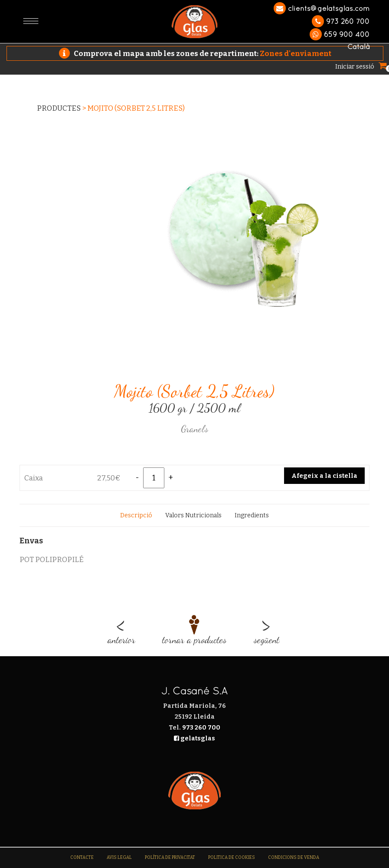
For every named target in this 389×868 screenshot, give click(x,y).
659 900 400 (340, 34)
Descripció (136, 515)
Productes (59, 108)
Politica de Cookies (232, 858)
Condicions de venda (294, 858)
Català (358, 46)
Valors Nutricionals (193, 515)
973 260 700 (341, 21)
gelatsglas (194, 738)
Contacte (82, 858)
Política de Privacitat (170, 858)
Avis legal (119, 858)
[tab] (136, 515)
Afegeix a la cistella (324, 476)
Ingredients (252, 515)
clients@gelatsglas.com (322, 8)
